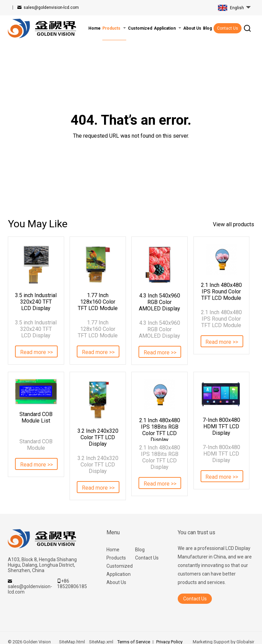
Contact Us (228, 28)
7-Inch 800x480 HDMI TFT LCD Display (221, 426)
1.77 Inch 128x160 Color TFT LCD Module (98, 302)
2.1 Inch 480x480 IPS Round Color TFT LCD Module (221, 292)
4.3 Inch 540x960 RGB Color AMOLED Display (159, 302)
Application (119, 574)
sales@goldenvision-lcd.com (51, 7)
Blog (140, 550)
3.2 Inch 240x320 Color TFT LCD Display (98, 437)
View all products (234, 224)
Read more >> (37, 352)
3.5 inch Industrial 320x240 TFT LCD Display (36, 302)
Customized (120, 566)
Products (116, 558)
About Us (116, 582)
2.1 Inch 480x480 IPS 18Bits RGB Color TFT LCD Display (160, 429)
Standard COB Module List (36, 417)
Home (113, 550)
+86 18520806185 (72, 584)
